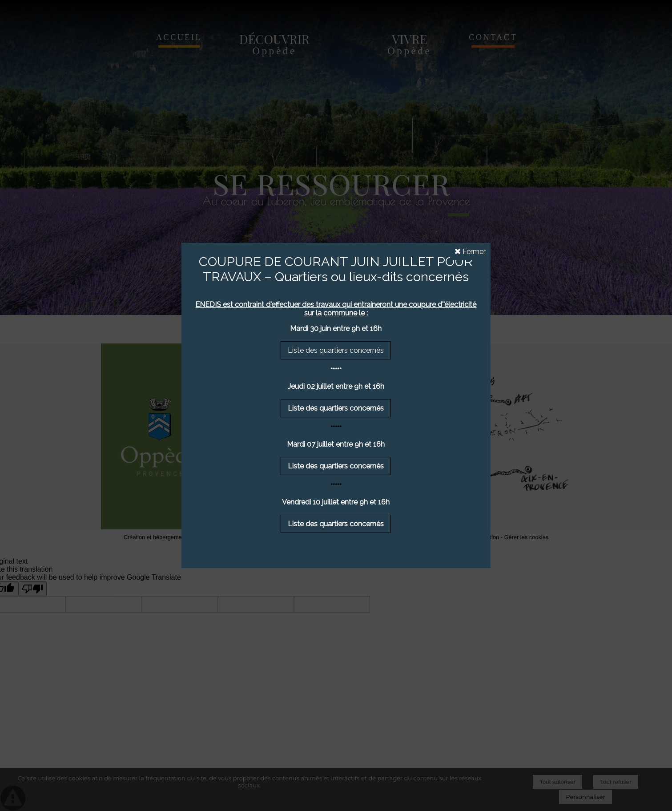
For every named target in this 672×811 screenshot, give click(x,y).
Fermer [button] (470, 252)
